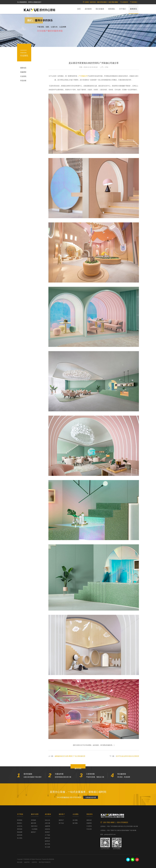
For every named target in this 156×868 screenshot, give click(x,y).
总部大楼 (47, 823)
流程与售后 (34, 826)
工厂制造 (47, 835)
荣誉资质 (20, 829)
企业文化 (20, 826)
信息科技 (47, 829)
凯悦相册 (20, 832)
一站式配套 (34, 829)
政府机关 (47, 841)
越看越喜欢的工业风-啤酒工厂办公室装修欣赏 (70, 756)
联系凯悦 (20, 820)
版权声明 (27, 862)
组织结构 (20, 835)
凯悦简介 (20, 823)
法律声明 (34, 862)
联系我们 (135, 2)
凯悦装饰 (40, 10)
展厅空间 (47, 844)
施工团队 (75, 823)
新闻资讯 (133, 9)
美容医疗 (47, 832)
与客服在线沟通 (91, 797)
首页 (79, 9)
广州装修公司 (83, 76)
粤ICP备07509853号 (45, 862)
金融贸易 (47, 826)
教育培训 (47, 838)
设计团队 (75, 820)
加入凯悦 (20, 838)
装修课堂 (23, 72)
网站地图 (20, 862)
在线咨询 (125, 2)
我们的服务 (100, 9)
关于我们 (123, 9)
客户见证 (61, 823)
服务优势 (34, 823)
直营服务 (34, 820)
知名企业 (47, 820)
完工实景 (47, 847)
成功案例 (88, 9)
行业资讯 (23, 76)
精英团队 (112, 9)
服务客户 (34, 832)
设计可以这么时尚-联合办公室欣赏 (127, 756)
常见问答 (23, 81)
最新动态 (23, 68)
